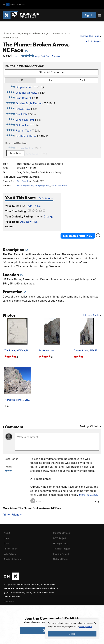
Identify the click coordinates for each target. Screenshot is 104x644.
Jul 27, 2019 (93, 495)
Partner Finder (11, 549)
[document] (72, 629)
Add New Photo (92, 315)
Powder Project (61, 554)
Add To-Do (34, 206)
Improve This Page (91, 36)
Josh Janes (12, 459)
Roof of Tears (24, 130)
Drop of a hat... (25, 87)
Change (48, 216)
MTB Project (60, 538)
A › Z (82, 80)
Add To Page (94, 41)
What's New (10, 554)
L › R (20, 80)
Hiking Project (60, 543)
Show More (15, 153)
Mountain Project (62, 533)
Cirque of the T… (59, 33)
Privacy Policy (86, 627)
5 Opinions (46, 198)
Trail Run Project (62, 549)
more (82, 495)
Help (6, 538)
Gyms (7, 543)
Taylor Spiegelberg (41, 185)
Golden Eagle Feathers (30, 103)
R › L (51, 80)
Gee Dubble (23, 181)
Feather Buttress (26, 136)
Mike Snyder (23, 185)
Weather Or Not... (26, 93)
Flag (97, 501)
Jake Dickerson (59, 185)
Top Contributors (12, 559)
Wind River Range (39, 33)
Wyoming (23, 33)
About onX (9, 601)
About (7, 533)
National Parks (61, 559)
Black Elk (21, 114)
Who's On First (25, 120)
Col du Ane (23, 125)
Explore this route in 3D (78, 236)
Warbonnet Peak (11, 38)
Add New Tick (29, 222)
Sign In (89, 15)
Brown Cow (23, 109)
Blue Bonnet (23, 98)
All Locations (9, 33)
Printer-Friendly (12, 514)
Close (72, 634)
